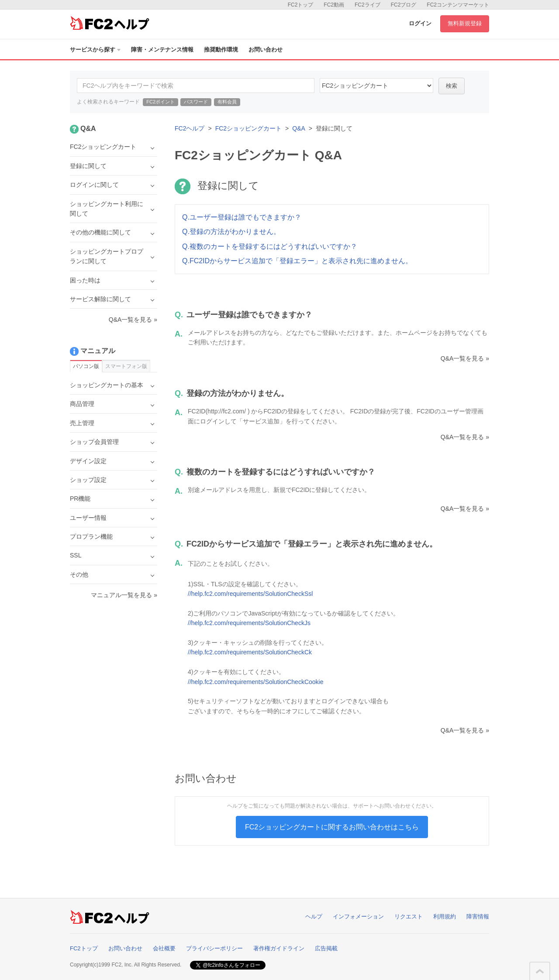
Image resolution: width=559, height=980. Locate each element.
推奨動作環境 (221, 50)
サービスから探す (95, 50)
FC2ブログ (404, 5)
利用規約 (445, 916)
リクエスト (409, 916)
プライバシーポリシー (214, 948)
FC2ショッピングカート (248, 128)
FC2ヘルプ (190, 128)
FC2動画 (334, 5)
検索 (452, 86)
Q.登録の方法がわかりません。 (231, 232)
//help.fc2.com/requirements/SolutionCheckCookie (256, 682)
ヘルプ (314, 916)
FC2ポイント (160, 102)
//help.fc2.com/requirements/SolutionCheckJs (249, 623)
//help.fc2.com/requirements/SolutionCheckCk (250, 652)
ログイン (420, 23)
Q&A (299, 128)
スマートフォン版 (126, 366)
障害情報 (478, 916)
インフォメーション (358, 916)
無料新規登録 (465, 23)
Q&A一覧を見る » (465, 358)
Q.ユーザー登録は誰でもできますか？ (242, 217)
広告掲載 (326, 948)
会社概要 (164, 948)
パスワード (196, 102)
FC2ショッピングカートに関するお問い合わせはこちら (332, 827)
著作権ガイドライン (279, 948)
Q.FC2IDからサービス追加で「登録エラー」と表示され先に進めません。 (297, 261)
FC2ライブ (367, 5)
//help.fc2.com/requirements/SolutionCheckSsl (250, 594)
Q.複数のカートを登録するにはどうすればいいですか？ (270, 246)
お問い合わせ (266, 50)
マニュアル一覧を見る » (124, 595)
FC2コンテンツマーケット (458, 5)
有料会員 (227, 102)
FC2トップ (301, 5)
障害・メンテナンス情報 (162, 50)
